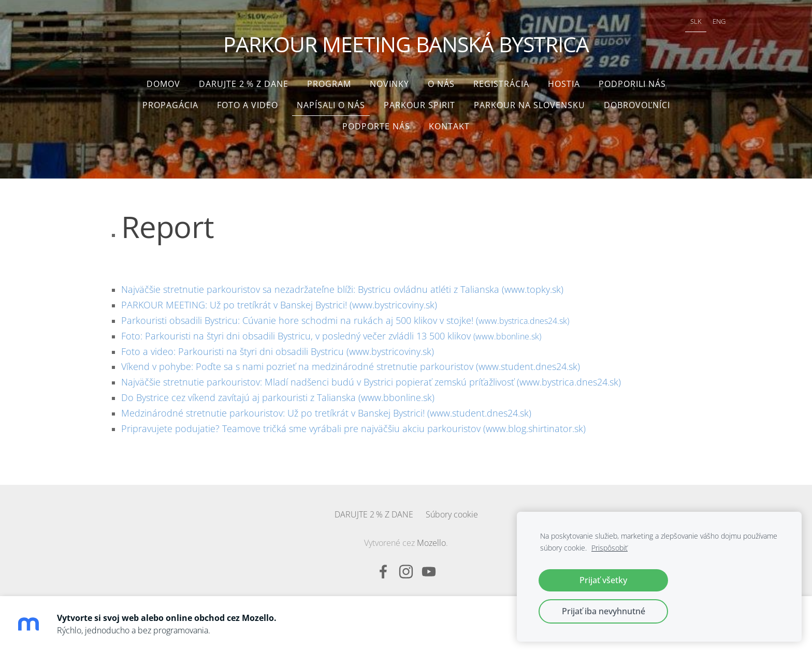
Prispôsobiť (610, 548)
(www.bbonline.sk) (331, 331)
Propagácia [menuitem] (170, 100)
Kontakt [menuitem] (449, 121)
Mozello (431, 538)
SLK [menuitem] (678, 24)
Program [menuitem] (329, 79)
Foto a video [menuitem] (248, 100)
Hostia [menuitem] (564, 79)
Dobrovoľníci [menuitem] (637, 100)
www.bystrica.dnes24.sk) (345, 316)
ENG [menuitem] (701, 24)
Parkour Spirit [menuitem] (419, 100)
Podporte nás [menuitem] (376, 121)
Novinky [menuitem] (389, 79)
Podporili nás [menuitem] (632, 79)
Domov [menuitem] (163, 79)
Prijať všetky (603, 580)
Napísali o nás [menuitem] (331, 100)
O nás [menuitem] (441, 79)
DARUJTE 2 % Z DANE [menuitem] (244, 79)
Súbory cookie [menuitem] (452, 509)
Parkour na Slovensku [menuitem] (530, 100)
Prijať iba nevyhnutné (604, 611)
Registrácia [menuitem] (501, 79)
